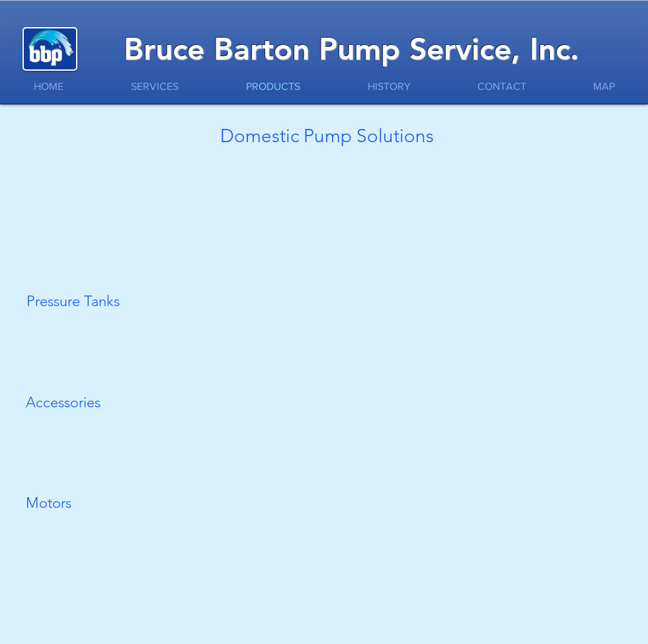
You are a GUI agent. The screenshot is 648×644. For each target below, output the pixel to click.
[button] (82, 182)
